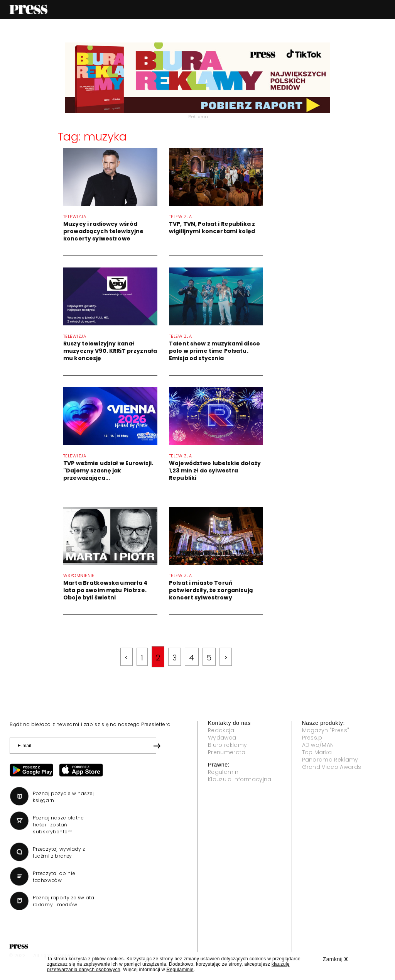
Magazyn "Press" (326, 730)
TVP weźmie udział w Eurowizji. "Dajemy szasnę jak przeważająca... (108, 471)
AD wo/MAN (318, 745)
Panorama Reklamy (330, 760)
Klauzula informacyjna (240, 779)
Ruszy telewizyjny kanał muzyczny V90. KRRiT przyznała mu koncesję (110, 351)
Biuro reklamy (227, 745)
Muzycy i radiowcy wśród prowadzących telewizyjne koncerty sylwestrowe (103, 231)
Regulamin (223, 772)
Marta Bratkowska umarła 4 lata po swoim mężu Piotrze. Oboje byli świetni (106, 590)
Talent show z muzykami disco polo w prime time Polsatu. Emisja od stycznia (214, 351)
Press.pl (313, 738)
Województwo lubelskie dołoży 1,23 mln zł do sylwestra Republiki (215, 471)
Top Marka (317, 752)
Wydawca (222, 738)
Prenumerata (227, 752)
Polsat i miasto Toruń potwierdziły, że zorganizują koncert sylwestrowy (211, 590)
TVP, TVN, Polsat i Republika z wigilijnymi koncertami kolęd (212, 228)
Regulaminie (180, 970)
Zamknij (335, 959)
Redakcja (221, 730)
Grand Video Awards (332, 767)
